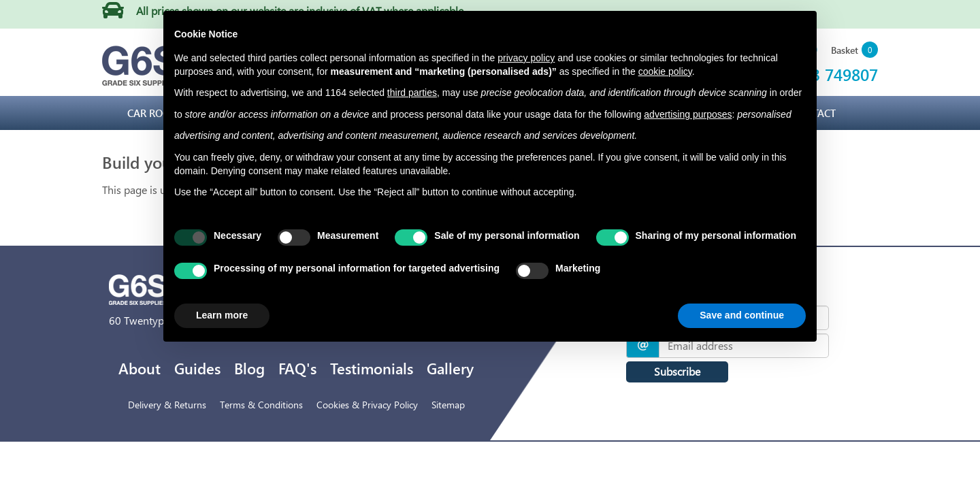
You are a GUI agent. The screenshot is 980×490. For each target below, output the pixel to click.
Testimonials (372, 368)
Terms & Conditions (261, 405)
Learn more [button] (222, 315)
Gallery (450, 368)
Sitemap (448, 405)
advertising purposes (688, 114)
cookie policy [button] (665, 71)
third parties (412, 93)
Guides (197, 368)
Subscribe (677, 371)
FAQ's (297, 368)
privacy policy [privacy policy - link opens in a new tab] (526, 58)
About (140, 368)
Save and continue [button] (742, 315)
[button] (854, 51)
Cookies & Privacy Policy (367, 405)
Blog (249, 368)
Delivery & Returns (167, 405)
